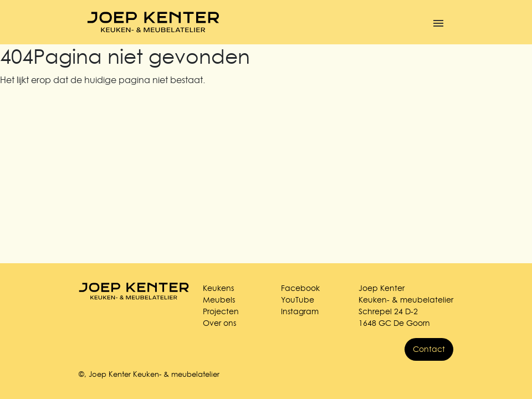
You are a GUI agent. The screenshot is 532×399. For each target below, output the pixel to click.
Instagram (300, 311)
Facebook (300, 288)
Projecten (221, 311)
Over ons (219, 323)
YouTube (298, 300)
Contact (429, 349)
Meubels (219, 300)
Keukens (218, 288)
